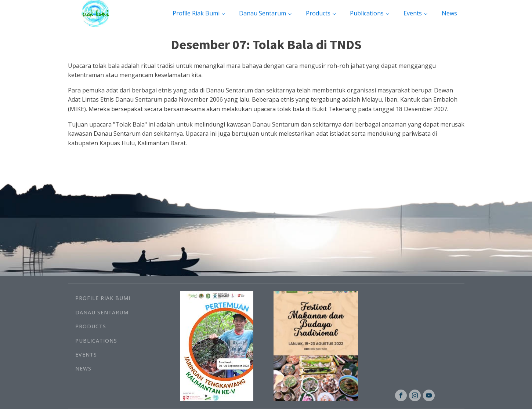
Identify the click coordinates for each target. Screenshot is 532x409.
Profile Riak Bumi (196, 13)
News (449, 13)
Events (413, 13)
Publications (367, 13)
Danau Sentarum (263, 13)
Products (318, 13)
